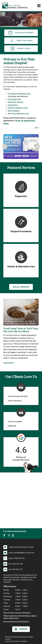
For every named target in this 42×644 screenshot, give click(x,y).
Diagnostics (13, 105)
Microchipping (14, 111)
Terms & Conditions (21, 641)
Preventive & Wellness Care (19, 94)
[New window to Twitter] (9, 536)
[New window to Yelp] (14, 536)
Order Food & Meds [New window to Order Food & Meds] (21, 41)
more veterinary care (20, 113)
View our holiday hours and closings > (16, 621)
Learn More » (9, 363)
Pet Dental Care (14, 99)
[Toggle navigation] (39, 6)
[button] (36, 128)
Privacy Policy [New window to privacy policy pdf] (9, 641)
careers (21, 629)
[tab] (17, 162)
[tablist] (21, 162)
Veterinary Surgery (16, 102)
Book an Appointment (21, 33)
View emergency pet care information (17, 613)
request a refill (21, 49)
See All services (21, 287)
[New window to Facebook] (5, 536)
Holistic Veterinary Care (18, 108)
